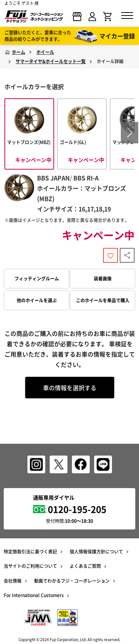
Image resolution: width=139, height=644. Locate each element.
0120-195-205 (77, 509)
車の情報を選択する (70, 388)
